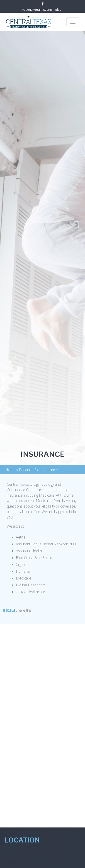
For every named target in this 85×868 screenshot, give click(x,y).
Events (48, 10)
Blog (58, 10)
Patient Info (28, 470)
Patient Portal (31, 10)
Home (10, 470)
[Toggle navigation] (73, 22)
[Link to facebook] (43, 3)
